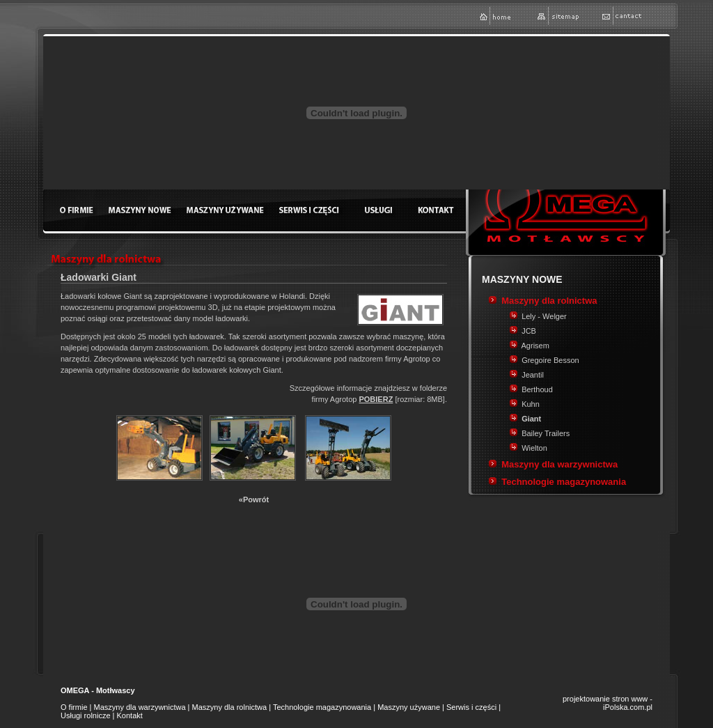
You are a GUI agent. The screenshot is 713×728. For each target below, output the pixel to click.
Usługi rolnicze (86, 715)
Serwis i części (471, 707)
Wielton (534, 448)
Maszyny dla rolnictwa (549, 301)
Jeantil (533, 375)
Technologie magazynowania (564, 482)
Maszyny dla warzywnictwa (559, 464)
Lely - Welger (544, 316)
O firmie (74, 707)
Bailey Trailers (546, 433)
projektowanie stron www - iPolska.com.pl (608, 703)
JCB (529, 331)
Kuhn (531, 404)
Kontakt (130, 715)
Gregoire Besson (550, 360)
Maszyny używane (409, 707)
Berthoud (537, 389)
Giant (531, 419)
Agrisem (535, 346)
